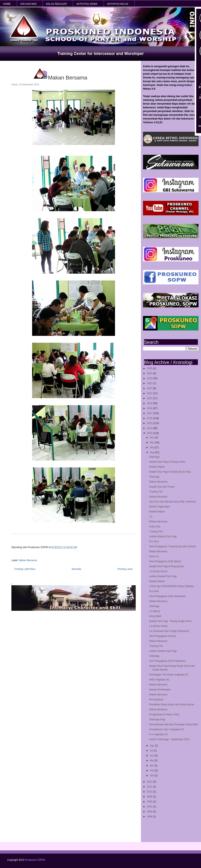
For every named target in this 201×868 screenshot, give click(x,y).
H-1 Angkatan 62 (158, 734)
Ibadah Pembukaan (160, 690)
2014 (150, 428)
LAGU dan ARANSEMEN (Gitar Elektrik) (171, 586)
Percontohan (156, 700)
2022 (150, 388)
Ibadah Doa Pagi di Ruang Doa (166, 566)
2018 (150, 408)
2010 (150, 792)
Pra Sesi (154, 541)
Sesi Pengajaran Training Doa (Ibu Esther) (173, 546)
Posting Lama (125, 569)
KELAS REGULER (56, 4)
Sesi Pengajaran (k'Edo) (163, 636)
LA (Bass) (155, 611)
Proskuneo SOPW (35, 860)
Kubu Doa (155, 527)
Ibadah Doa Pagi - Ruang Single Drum (170, 621)
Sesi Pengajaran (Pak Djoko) (165, 561)
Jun (152, 756)
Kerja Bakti (155, 616)
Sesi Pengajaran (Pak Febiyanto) (167, 661)
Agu (152, 746)
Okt (152, 447)
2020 (150, 398)
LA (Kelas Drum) (158, 571)
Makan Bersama (158, 482)
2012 (150, 782)
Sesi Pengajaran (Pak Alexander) (168, 596)
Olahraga (154, 457)
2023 (150, 383)
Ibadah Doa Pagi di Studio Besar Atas (170, 472)
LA (151, 517)
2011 (150, 787)
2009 (150, 797)
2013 (150, 433)
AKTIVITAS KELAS (117, 4)
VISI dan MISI (28, 4)
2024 (150, 378)
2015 (150, 423)
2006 (150, 802)
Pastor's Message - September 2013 (169, 739)
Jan (152, 775)
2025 (150, 373)
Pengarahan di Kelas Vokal (164, 714)
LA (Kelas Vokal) (158, 626)
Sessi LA (154, 556)
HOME (7, 4)
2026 (150, 368)
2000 (150, 812)
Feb (152, 770)
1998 (150, 817)
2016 (150, 418)
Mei (152, 761)
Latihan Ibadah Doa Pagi (163, 536)
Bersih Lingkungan (159, 507)
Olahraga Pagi (157, 719)
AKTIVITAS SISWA (87, 4)
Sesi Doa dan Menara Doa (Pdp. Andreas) (173, 502)
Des (152, 438)
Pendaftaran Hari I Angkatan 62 (166, 729)
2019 (150, 403)
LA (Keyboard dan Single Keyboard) (169, 631)
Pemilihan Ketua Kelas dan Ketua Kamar (172, 705)
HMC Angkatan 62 (159, 680)
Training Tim (156, 492)
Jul (152, 751)
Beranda (76, 569)
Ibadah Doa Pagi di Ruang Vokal (167, 462)
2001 (150, 807)
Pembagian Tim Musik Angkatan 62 (169, 675)
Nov (152, 443)
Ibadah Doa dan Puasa (162, 487)
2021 (150, 393)
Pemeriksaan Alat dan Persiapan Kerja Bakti (174, 724)
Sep (152, 452)
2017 (150, 413)
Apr (152, 766)
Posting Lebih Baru (25, 569)
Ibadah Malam (157, 467)
